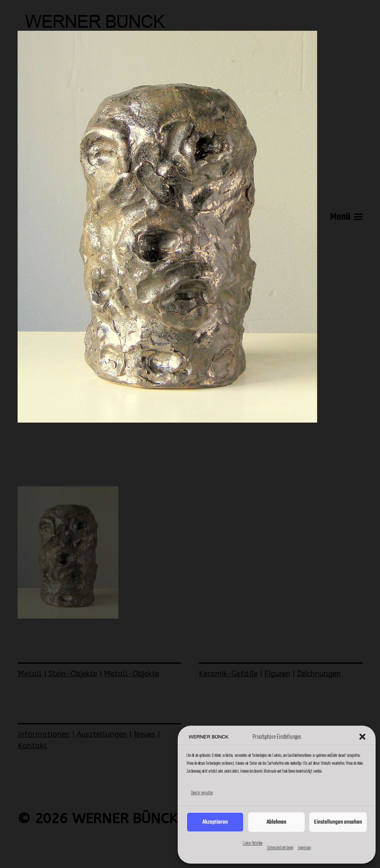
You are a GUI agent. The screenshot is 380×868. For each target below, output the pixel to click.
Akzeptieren (215, 822)
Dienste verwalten (202, 792)
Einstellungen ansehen (338, 822)
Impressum (304, 847)
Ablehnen (276, 822)
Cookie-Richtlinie (253, 843)
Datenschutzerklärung (280, 847)
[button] (362, 737)
